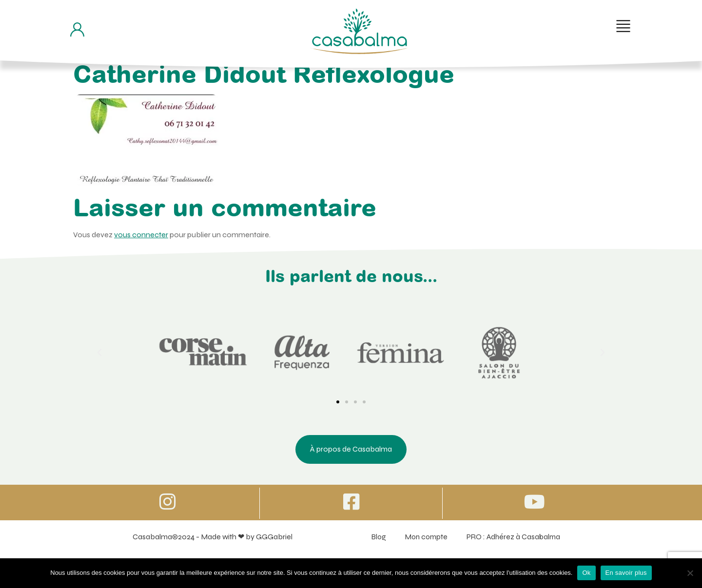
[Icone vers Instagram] (168, 502)
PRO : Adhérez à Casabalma (514, 538)
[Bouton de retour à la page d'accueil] (359, 31)
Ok (586, 573)
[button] (623, 26)
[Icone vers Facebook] (351, 502)
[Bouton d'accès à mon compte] (77, 29)
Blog (374, 538)
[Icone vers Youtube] (534, 502)
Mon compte (424, 538)
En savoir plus (626, 573)
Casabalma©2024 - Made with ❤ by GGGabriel (210, 538)
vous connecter (141, 235)
